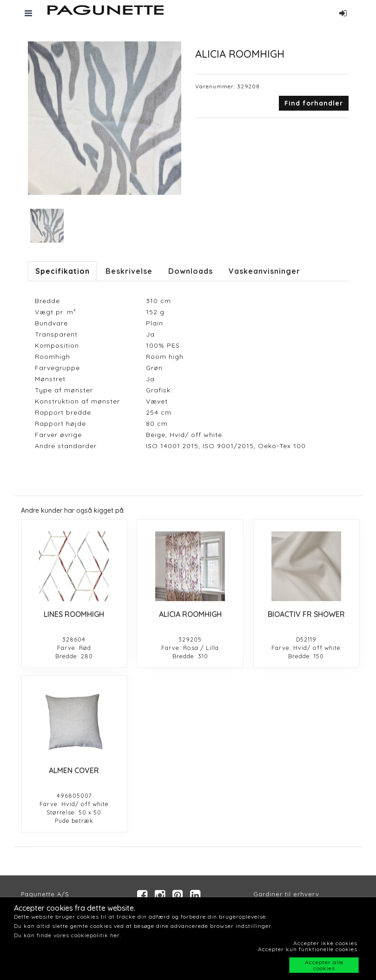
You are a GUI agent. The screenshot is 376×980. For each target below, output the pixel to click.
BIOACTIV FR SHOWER (306, 614)
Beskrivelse (129, 271)
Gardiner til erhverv (286, 894)
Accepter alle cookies (324, 965)
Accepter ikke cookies (325, 943)
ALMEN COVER (74, 770)
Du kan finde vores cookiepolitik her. (67, 935)
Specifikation (63, 271)
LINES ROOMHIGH (74, 614)
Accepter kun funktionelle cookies (308, 949)
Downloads (191, 271)
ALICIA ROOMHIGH (190, 614)
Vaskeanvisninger (264, 271)
